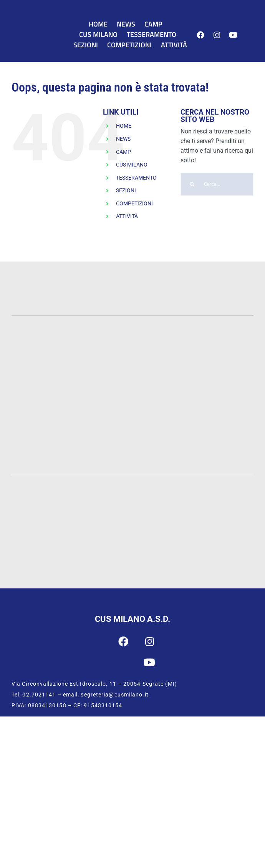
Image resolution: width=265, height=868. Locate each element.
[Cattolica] (221, 339)
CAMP (123, 152)
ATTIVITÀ (127, 216)
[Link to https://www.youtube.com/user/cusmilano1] (233, 35)
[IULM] (44, 433)
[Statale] (44, 341)
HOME (124, 126)
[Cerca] (192, 184)
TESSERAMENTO (136, 178)
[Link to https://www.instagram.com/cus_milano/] (217, 35)
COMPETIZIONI (134, 203)
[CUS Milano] (40, 27)
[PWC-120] (44, 272)
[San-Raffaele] (132, 435)
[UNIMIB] (133, 337)
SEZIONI (126, 190)
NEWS (123, 139)
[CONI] (211, 486)
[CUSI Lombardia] (169, 552)
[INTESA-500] (133, 289)
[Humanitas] (221, 433)
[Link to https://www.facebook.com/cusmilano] (200, 35)
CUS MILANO (132, 165)
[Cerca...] (217, 184)
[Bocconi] (133, 391)
